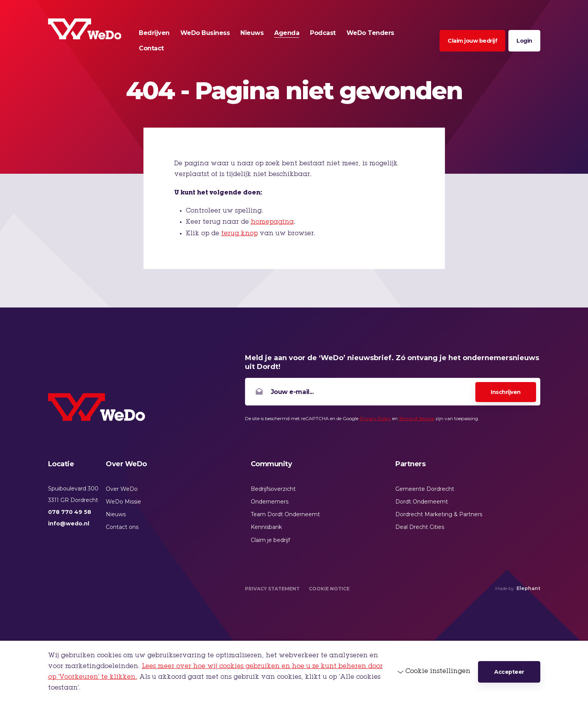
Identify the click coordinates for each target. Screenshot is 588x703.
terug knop (239, 234)
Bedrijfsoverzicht (273, 489)
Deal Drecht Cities (420, 527)
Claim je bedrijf (270, 540)
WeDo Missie (123, 502)
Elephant (528, 588)
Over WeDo (122, 489)
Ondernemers (270, 502)
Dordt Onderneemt (422, 502)
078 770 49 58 (70, 512)
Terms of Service (416, 418)
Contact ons (122, 527)
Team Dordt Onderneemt (285, 514)
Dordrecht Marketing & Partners (439, 514)
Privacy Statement (272, 589)
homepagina (272, 222)
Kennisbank (266, 527)
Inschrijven (506, 392)
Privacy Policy (375, 418)
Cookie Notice (329, 589)
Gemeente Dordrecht (425, 489)
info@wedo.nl (69, 524)
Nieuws (116, 514)
